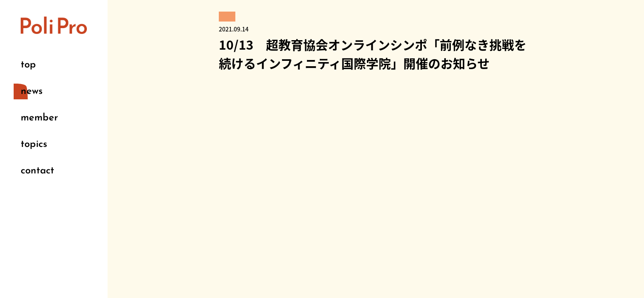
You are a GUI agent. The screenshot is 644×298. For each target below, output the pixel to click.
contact (37, 171)
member (39, 118)
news (32, 91)
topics (34, 144)
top (28, 65)
